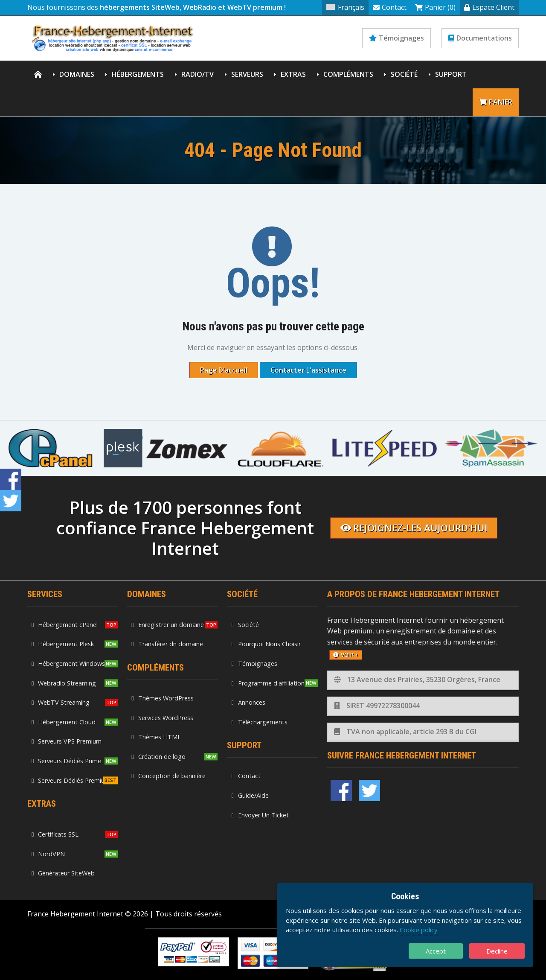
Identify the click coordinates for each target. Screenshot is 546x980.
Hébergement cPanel (65, 625)
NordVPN (48, 854)
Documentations (480, 38)
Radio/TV (197, 74)
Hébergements (138, 74)
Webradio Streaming (64, 683)
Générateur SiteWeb (63, 873)
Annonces (248, 702)
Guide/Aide (250, 795)
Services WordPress (162, 718)
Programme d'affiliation (268, 683)
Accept (436, 951)
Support (451, 74)
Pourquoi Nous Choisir (266, 644)
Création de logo (158, 757)
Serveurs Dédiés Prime (66, 761)
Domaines (77, 74)
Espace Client (489, 7)
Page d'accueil (224, 370)
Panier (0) (435, 7)
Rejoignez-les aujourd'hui (414, 528)
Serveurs (247, 74)
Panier (496, 102)
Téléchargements (259, 722)
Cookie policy (419, 930)
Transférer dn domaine (167, 644)
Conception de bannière (168, 776)
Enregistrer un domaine (167, 625)
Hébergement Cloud (64, 722)
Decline (497, 951)
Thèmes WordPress (162, 698)
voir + (346, 655)
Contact (390, 7)
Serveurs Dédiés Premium (71, 780)
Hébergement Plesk (63, 644)
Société (404, 74)
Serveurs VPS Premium (67, 741)
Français (345, 7)
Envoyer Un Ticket (260, 815)
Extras (293, 74)
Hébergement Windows (68, 664)
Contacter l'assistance (308, 370)
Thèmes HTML (156, 737)
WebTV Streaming (61, 702)
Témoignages (396, 38)
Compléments (348, 74)
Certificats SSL (55, 834)
